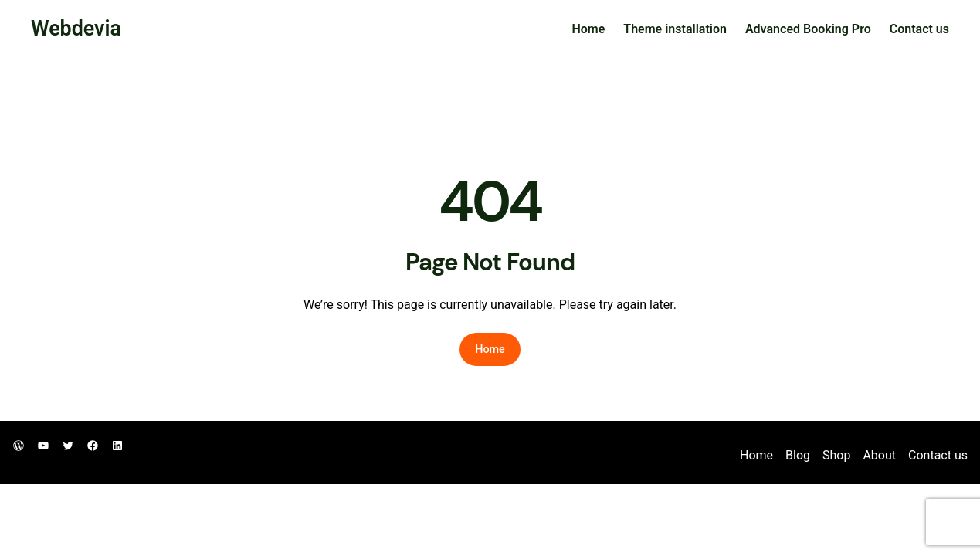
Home (588, 29)
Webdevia (76, 29)
